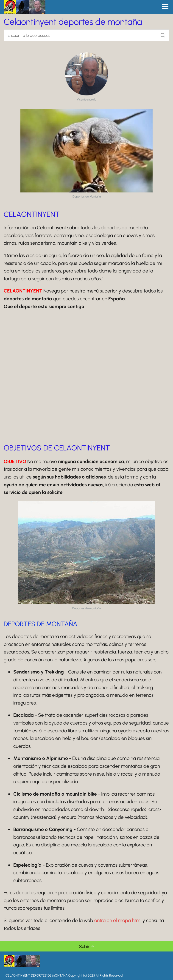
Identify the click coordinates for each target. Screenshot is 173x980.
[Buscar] (161, 34)
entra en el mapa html (118, 920)
